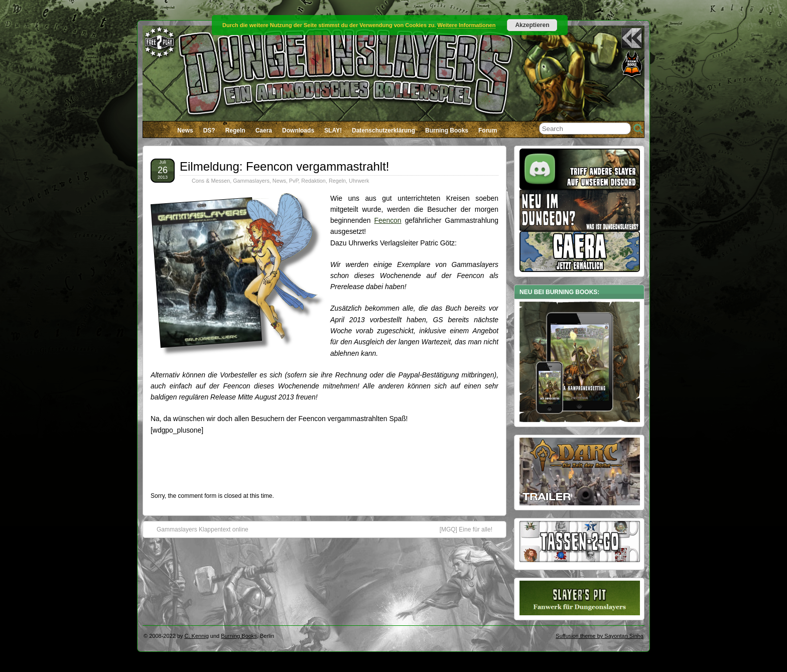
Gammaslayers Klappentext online (198, 529)
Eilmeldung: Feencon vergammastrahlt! (285, 166)
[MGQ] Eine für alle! (471, 529)
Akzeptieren (532, 25)
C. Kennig (197, 636)
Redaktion (313, 181)
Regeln (235, 130)
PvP (294, 181)
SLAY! (333, 130)
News (185, 130)
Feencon (387, 220)
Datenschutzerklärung (383, 130)
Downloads (298, 130)
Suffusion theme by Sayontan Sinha (600, 636)
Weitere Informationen (466, 25)
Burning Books (447, 130)
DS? (209, 130)
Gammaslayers (251, 181)
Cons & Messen (211, 181)
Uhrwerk (359, 181)
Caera (264, 130)
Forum (488, 130)
